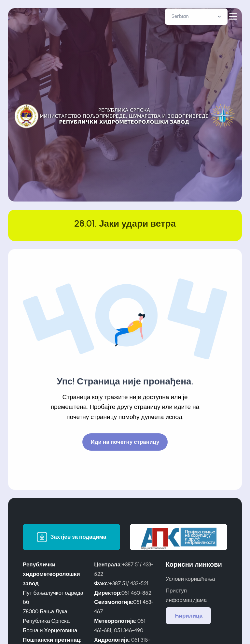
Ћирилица (188, 616)
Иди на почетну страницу (125, 442)
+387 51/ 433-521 (129, 583)
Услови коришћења (190, 579)
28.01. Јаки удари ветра (125, 224)
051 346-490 (129, 630)
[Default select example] (196, 17)
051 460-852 (136, 593)
